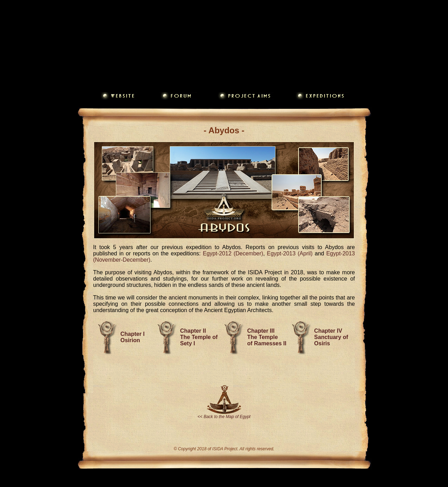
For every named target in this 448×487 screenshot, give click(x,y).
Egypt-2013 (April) (290, 253)
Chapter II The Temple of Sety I (199, 337)
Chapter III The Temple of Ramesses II (267, 337)
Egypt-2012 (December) (233, 253)
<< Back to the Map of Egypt (224, 417)
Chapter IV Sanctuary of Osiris (331, 337)
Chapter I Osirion (132, 337)
